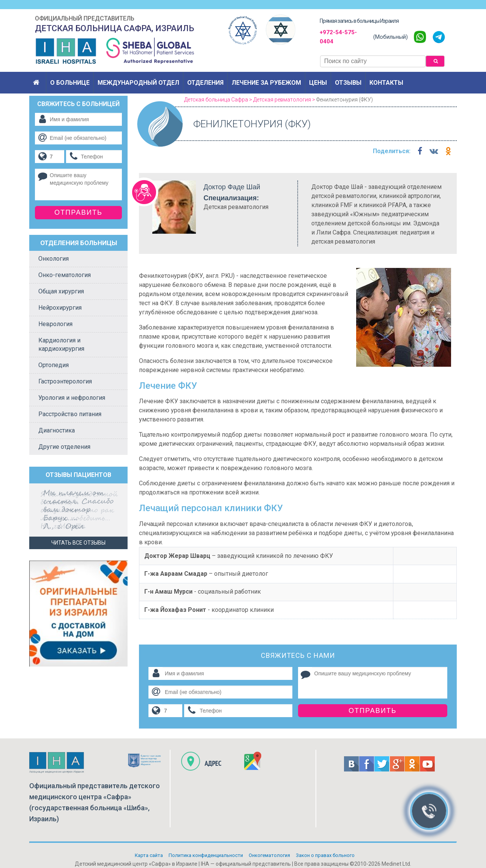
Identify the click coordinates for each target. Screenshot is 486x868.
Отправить (373, 711)
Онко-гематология (65, 275)
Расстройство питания (70, 414)
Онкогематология (269, 855)
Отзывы (348, 83)
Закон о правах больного (325, 855)
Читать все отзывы (78, 543)
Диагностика (57, 430)
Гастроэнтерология (65, 381)
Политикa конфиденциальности (206, 855)
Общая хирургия (61, 291)
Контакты (386, 83)
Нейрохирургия (60, 308)
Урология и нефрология (72, 398)
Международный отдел (138, 83)
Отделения (205, 83)
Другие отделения (64, 447)
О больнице (70, 83)
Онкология (54, 259)
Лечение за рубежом (266, 83)
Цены (318, 83)
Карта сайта (149, 855)
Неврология (55, 324)
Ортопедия (54, 365)
